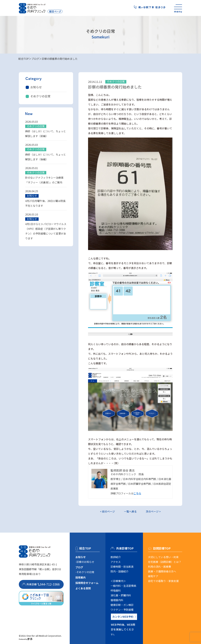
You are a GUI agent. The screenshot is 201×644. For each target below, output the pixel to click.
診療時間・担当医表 (122, 567)
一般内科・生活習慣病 (123, 586)
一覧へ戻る (130, 511)
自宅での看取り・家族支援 (163, 581)
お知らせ (36, 87)
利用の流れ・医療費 (160, 567)
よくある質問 (83, 588)
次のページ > (153, 511)
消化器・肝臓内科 (121, 595)
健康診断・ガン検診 (122, 605)
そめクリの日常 (40, 96)
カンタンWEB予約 (123, 617)
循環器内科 (117, 600)
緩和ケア (153, 576)
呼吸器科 (116, 590)
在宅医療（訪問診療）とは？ (165, 562)
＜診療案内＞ (118, 581)
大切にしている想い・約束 (163, 557)
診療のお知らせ (85, 562)
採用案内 (81, 577)
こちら (137, 493)
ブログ (35, 59)
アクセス (116, 562)
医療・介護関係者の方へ (162, 571)
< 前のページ (107, 511)
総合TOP (24, 59)
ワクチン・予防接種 (122, 610)
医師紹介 (116, 557)
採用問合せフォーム (87, 583)
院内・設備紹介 (119, 571)
